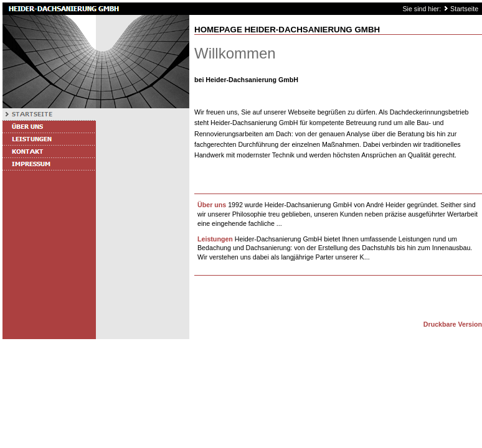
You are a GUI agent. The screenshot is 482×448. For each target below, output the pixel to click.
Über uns (212, 205)
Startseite (464, 9)
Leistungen (215, 239)
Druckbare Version (453, 324)
